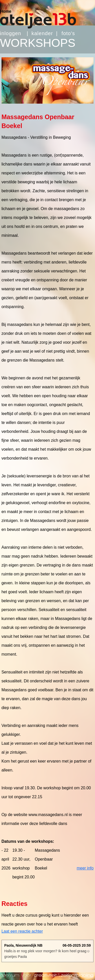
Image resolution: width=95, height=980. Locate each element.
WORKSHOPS (38, 43)
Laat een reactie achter (22, 931)
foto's (68, 33)
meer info (85, 868)
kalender (42, 33)
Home (6, 11)
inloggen (11, 33)
